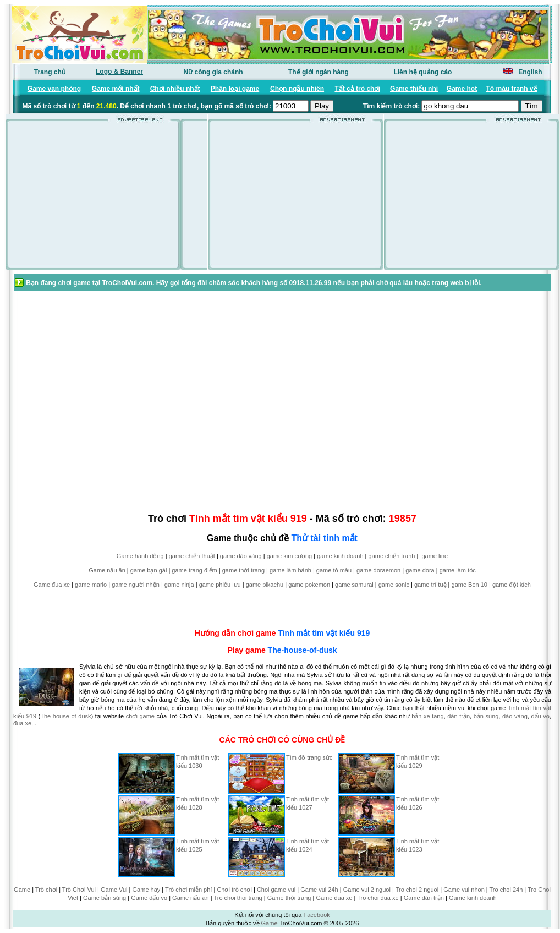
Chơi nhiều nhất (175, 89)
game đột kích (512, 585)
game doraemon (378, 570)
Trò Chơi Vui (79, 890)
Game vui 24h (319, 890)
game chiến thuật (192, 556)
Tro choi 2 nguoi (417, 890)
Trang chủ (50, 72)
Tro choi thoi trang (238, 898)
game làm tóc (458, 570)
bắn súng (486, 716)
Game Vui (114, 890)
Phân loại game (235, 89)
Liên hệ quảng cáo (422, 72)
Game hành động (140, 556)
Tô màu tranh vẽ (512, 89)
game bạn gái (149, 570)
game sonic (394, 585)
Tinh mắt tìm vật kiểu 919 (324, 633)
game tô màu (334, 570)
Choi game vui (276, 890)
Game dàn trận (424, 898)
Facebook (316, 915)
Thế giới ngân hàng (319, 72)
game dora (420, 570)
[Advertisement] (103, 199)
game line (435, 556)
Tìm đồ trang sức (309, 757)
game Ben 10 (470, 585)
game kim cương (289, 556)
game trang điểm (194, 570)
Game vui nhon (464, 890)
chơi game (140, 716)
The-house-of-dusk (303, 650)
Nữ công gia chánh (213, 72)
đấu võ (540, 716)
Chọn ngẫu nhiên (297, 89)
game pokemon (309, 585)
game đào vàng (241, 556)
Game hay (147, 890)
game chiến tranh (392, 556)
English (530, 72)
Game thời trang (289, 898)
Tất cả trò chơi (357, 89)
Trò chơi (46, 890)
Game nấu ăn (107, 570)
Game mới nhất (116, 89)
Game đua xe (52, 585)
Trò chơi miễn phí (188, 890)
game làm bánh (290, 570)
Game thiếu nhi (414, 89)
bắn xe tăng (427, 716)
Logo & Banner (119, 72)
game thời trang (243, 570)
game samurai (354, 585)
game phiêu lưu (220, 585)
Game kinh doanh (473, 898)
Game (22, 890)
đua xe (22, 723)
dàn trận (459, 716)
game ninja (179, 585)
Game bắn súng (105, 898)
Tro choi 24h (506, 890)
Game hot (462, 89)
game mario (91, 585)
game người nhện (136, 585)
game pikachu (265, 585)
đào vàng (515, 716)
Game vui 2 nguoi (367, 890)
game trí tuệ (430, 585)
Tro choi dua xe (378, 898)
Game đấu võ (149, 898)
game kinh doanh (340, 556)
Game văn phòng (54, 89)
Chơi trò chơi (234, 890)
